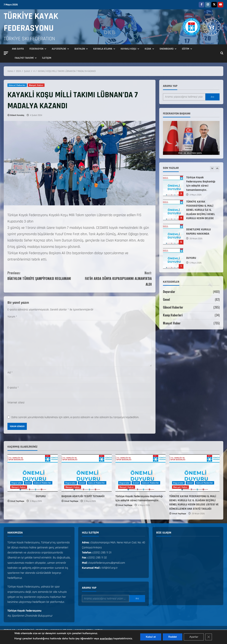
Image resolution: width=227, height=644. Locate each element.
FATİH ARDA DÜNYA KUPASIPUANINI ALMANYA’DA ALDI (116, 278)
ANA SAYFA (18, 49)
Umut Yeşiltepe (17, 501)
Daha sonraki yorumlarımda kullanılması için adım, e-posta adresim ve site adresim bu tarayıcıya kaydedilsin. (75, 417)
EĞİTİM (186, 49)
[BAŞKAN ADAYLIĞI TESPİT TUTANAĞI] (87, 473)
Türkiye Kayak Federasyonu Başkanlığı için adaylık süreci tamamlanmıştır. (173, 209)
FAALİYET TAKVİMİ (24, 58)
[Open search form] (222, 53)
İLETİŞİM (47, 58)
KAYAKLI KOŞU (128, 49)
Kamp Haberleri (173, 315)
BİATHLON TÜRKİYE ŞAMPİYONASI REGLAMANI (44, 276)
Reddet (173, 637)
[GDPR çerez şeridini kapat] (209, 637)
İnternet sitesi (16, 403)
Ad (10, 373)
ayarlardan (106, 639)
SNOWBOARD (167, 49)
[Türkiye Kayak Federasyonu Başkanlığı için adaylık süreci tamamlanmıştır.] (141, 473)
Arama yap (170, 86)
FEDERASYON (36, 49)
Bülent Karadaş (17, 115)
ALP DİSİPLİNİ (59, 49)
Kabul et (151, 637)
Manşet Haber (36, 85)
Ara (212, 97)
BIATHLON (80, 49)
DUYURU (27, 496)
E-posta (13, 388)
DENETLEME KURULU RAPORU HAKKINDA (173, 258)
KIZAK (148, 49)
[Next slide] (217, 168)
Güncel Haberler (17, 85)
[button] (6, 53)
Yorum (12, 317)
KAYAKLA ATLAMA (103, 49)
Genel (166, 299)
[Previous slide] (212, 168)
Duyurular (169, 292)
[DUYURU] (33, 473)
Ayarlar (194, 637)
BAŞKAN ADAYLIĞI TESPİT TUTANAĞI (173, 185)
